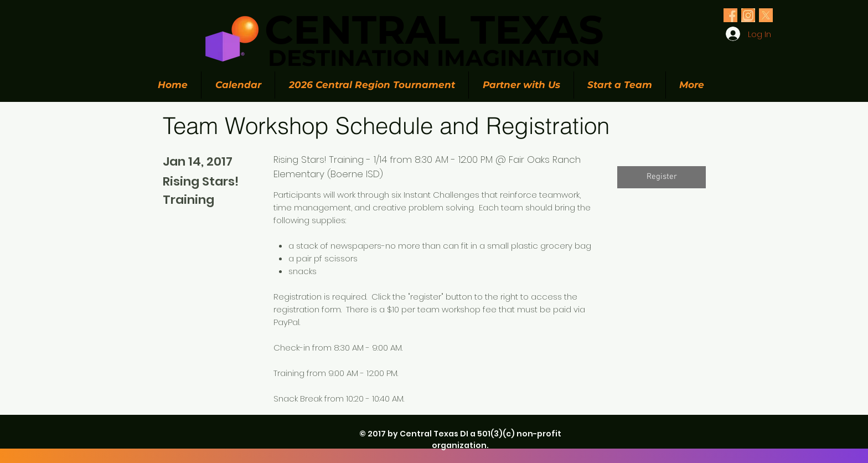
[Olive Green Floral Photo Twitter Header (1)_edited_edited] (730, 15)
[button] (662, 177)
